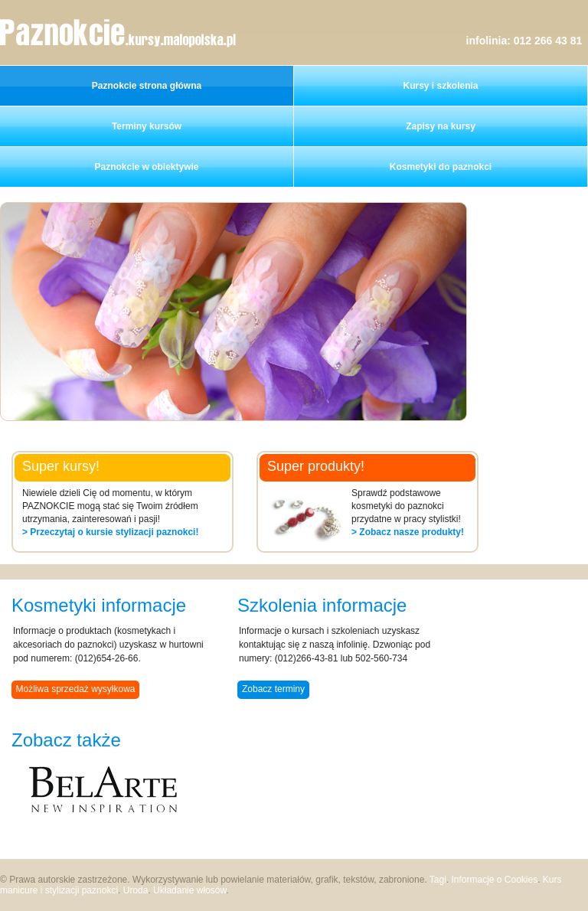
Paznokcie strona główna (147, 86)
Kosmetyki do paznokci (441, 167)
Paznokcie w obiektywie (146, 167)
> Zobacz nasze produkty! (408, 532)
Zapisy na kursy (441, 126)
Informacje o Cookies (494, 880)
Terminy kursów (147, 126)
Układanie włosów (189, 890)
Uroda (136, 890)
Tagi (438, 880)
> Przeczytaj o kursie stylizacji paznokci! (110, 532)
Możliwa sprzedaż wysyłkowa (75, 689)
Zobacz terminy (273, 689)
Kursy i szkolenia (440, 86)
